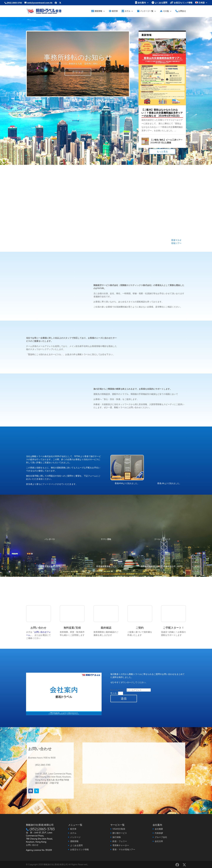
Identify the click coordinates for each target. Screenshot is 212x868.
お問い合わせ (32, 845)
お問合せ (181, 10)
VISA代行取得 (119, 829)
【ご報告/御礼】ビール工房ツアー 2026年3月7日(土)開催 (166, 141)
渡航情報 (97, 10)
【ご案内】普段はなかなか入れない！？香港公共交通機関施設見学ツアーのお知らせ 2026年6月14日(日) (162, 113)
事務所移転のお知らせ (78, 57)
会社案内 (141, 3)
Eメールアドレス (118, 690)
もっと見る (162, 151)
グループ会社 (161, 837)
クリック (78, 72)
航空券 (113, 10)
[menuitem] (201, 3)
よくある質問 (159, 3)
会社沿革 (159, 841)
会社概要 (159, 829)
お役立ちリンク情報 (181, 3)
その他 (164, 10)
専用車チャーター (121, 845)
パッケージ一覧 (145, 10)
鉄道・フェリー (120, 841)
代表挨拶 (159, 833)
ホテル (126, 10)
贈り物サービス (120, 833)
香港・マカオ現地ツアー (124, 849)
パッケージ (75, 837)
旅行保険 (117, 837)
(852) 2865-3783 (14, 3)
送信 (124, 698)
